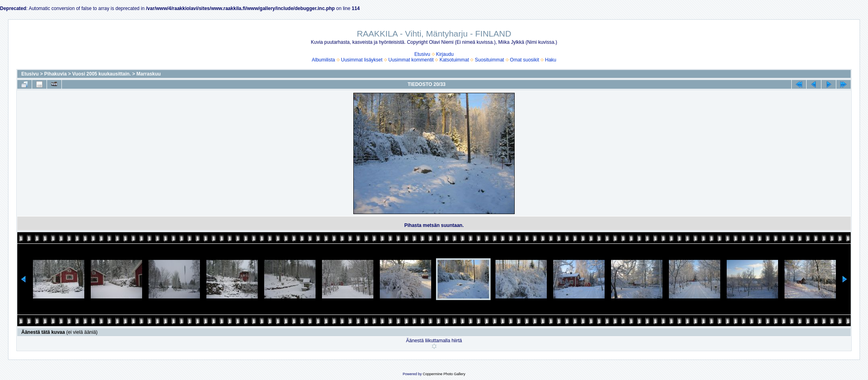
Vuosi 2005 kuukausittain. (102, 74)
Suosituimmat (490, 60)
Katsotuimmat (454, 60)
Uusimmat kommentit (411, 60)
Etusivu (422, 54)
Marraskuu (149, 74)
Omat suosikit (525, 60)
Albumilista (324, 60)
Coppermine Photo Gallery (444, 374)
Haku (550, 60)
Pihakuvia (55, 74)
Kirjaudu (445, 54)
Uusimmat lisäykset (362, 60)
